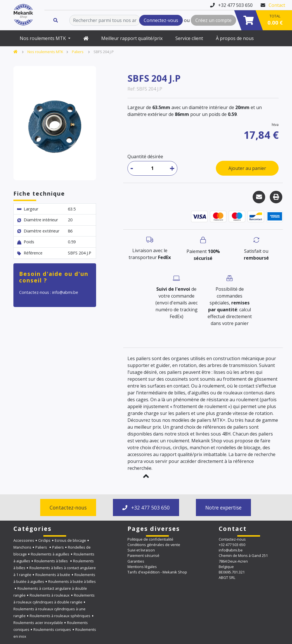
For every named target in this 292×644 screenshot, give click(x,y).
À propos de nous (235, 38)
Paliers (78, 52)
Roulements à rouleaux (50, 595)
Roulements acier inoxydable (38, 623)
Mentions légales (142, 567)
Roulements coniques (52, 629)
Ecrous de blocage (70, 540)
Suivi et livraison (141, 550)
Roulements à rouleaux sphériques (60, 616)
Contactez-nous (68, 507)
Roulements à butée (53, 575)
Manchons (22, 547)
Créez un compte (213, 20)
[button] (146, 476)
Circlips (44, 540)
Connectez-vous (161, 20)
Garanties (136, 561)
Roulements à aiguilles (50, 554)
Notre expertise (223, 507)
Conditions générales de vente (154, 545)
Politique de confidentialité (150, 539)
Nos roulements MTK (43, 38)
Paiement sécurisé (143, 555)
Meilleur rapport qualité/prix (132, 38)
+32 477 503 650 (146, 507)
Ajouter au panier (247, 168)
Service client (189, 38)
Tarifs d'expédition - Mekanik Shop (157, 572)
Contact (277, 5)
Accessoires (24, 540)
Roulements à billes (51, 561)
